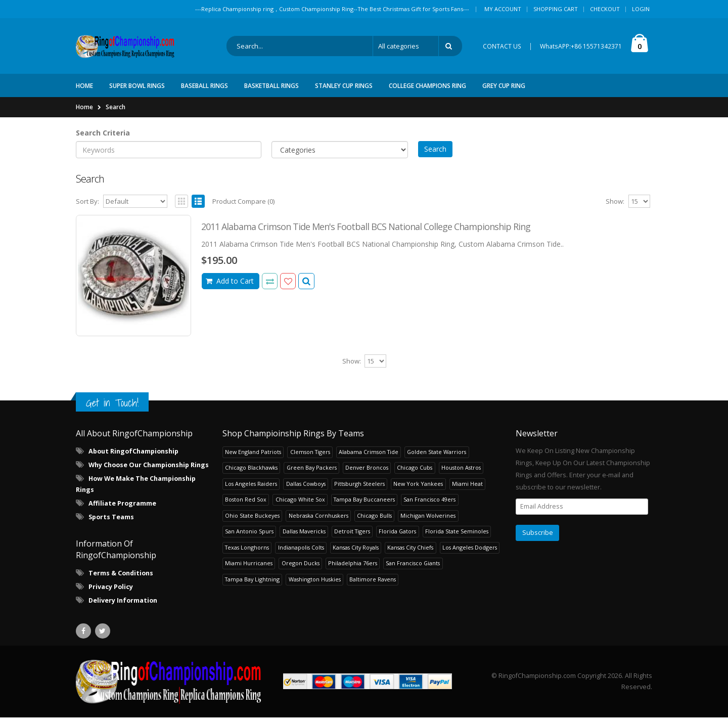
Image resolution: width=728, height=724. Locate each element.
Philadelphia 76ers (353, 570)
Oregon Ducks (301, 570)
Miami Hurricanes (249, 570)
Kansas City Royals (356, 554)
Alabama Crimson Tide (369, 458)
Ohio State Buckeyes (252, 522)
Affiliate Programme (122, 510)
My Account (503, 9)
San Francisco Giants (413, 570)
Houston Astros (461, 474)
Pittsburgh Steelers (359, 490)
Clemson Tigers (310, 458)
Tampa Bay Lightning (252, 586)
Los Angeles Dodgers (470, 554)
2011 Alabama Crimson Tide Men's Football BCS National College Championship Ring (366, 234)
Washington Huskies (315, 586)
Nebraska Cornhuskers (318, 522)
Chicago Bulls (374, 522)
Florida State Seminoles (457, 538)
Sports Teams (111, 524)
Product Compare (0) (243, 208)
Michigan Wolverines (428, 522)
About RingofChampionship (133, 458)
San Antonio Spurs (249, 538)
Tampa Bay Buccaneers (364, 506)
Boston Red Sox (246, 506)
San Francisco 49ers (429, 506)
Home (84, 114)
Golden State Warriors (437, 458)
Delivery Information (123, 607)
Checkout (605, 9)
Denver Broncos (367, 474)
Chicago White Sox (300, 506)
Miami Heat (467, 490)
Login (641, 9)
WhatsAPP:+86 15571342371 (581, 49)
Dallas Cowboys (306, 490)
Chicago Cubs (415, 474)
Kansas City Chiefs (410, 554)
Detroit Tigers (352, 538)
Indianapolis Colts (301, 554)
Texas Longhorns (247, 554)
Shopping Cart (556, 9)
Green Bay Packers (312, 474)
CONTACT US (502, 49)
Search (116, 114)
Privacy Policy (111, 594)
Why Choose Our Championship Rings (149, 472)
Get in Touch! (112, 409)
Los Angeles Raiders (251, 490)
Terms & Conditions (121, 580)
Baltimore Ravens (373, 586)
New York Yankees (418, 490)
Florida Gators (397, 538)
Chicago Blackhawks (251, 474)
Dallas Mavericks (304, 538)
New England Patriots (253, 458)
